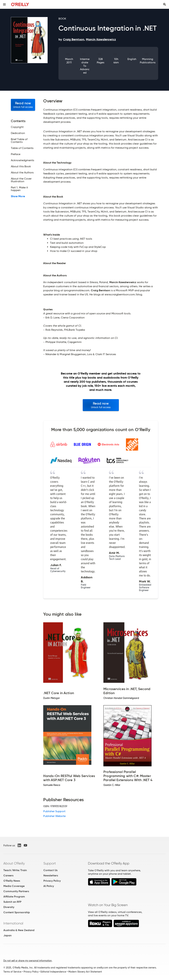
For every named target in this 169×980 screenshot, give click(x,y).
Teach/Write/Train (15, 870)
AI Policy (49, 886)
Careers (8, 875)
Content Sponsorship (17, 912)
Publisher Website (54, 816)
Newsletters (51, 875)
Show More (18, 196)
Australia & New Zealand (19, 930)
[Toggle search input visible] (165, 4)
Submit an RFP (12, 902)
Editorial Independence (53, 972)
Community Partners (16, 891)
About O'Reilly (14, 863)
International (13, 923)
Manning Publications (148, 61)
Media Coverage (14, 886)
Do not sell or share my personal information (28, 961)
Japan (7, 935)
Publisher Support (54, 811)
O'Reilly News (12, 881)
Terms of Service (12, 972)
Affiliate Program (14, 897)
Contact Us (50, 870)
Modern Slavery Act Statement (85, 972)
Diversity (9, 907)
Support (50, 863)
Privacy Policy (52, 881)
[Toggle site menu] (4, 4)
